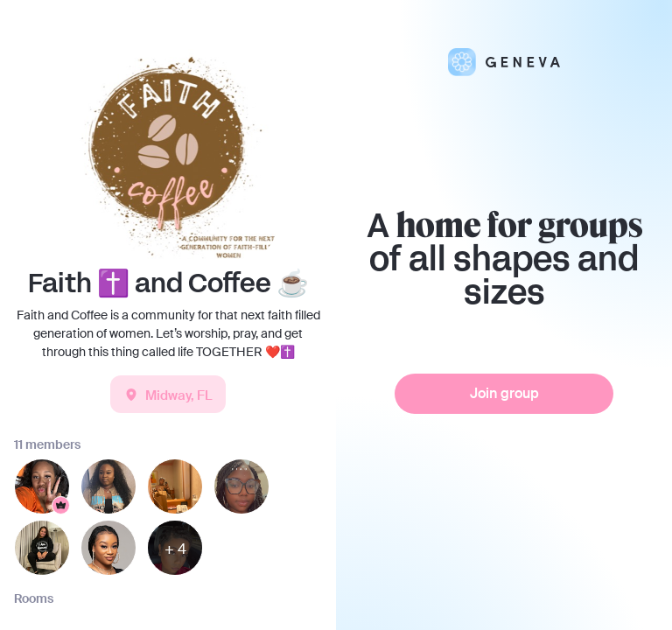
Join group (504, 393)
